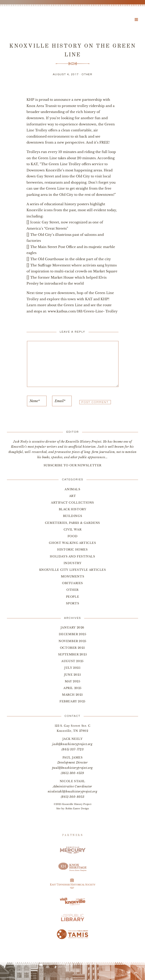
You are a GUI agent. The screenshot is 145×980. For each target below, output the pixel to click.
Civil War (72, 529)
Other (87, 74)
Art (73, 496)
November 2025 (72, 641)
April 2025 (72, 688)
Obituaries (72, 583)
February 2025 (72, 701)
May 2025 (73, 681)
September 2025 (72, 654)
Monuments (72, 576)
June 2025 (72, 675)
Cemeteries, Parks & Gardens (72, 523)
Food (72, 536)
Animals (72, 489)
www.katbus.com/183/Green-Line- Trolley (83, 311)
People (73, 597)
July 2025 (72, 668)
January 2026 (72, 627)
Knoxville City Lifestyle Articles (73, 570)
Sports (73, 603)
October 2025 (72, 648)
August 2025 (72, 661)
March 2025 (72, 695)
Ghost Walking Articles (72, 543)
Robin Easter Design (77, 808)
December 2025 (73, 634)
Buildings (72, 516)
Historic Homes (72, 549)
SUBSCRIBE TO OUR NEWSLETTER (72, 465)
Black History (73, 509)
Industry (73, 563)
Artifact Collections (72, 503)
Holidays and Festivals (72, 556)
